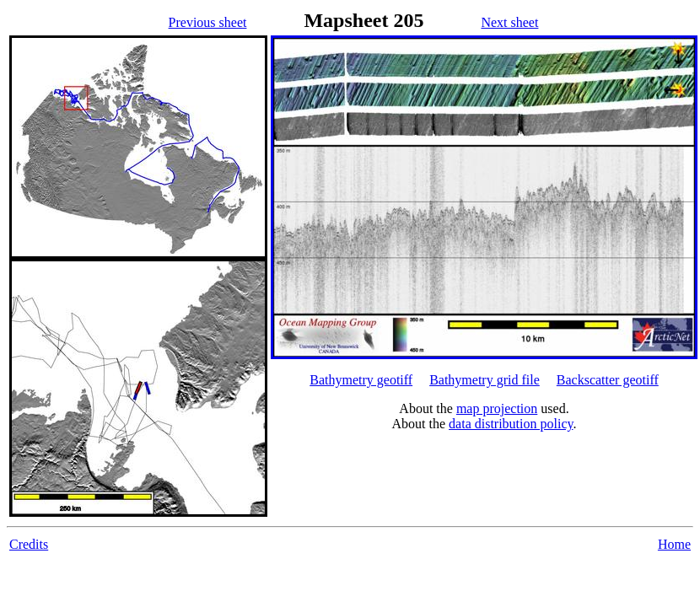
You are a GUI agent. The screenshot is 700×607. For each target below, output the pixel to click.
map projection (497, 408)
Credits (29, 544)
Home (674, 544)
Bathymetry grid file (485, 380)
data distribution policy (511, 424)
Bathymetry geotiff (361, 380)
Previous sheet (208, 22)
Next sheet (509, 22)
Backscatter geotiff (608, 380)
